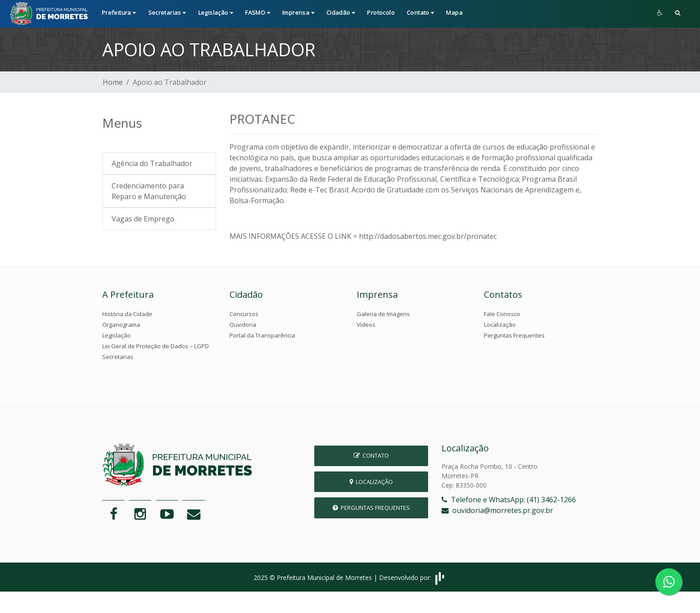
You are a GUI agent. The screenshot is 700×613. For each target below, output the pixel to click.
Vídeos (366, 325)
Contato (371, 455)
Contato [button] (421, 13)
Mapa (454, 13)
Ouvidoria (243, 325)
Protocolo (381, 13)
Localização (500, 325)
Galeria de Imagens (383, 314)
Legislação (117, 335)
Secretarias (118, 357)
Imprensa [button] (298, 13)
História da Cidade (127, 314)
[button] (678, 14)
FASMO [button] (258, 13)
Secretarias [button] (167, 13)
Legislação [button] (216, 13)
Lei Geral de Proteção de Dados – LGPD (156, 346)
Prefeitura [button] (119, 13)
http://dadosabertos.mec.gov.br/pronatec (428, 236)
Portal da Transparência (262, 335)
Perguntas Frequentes (514, 335)
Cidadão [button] (341, 13)
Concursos (244, 314)
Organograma (121, 325)
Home (113, 82)
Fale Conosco (502, 314)
